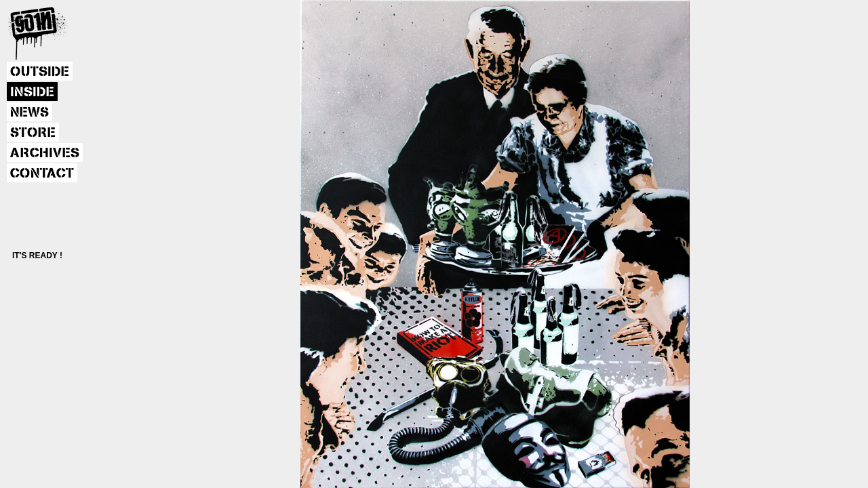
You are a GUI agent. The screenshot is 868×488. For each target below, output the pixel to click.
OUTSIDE (40, 72)
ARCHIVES (45, 153)
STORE (33, 133)
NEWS (29, 113)
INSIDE (32, 92)
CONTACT (42, 174)
